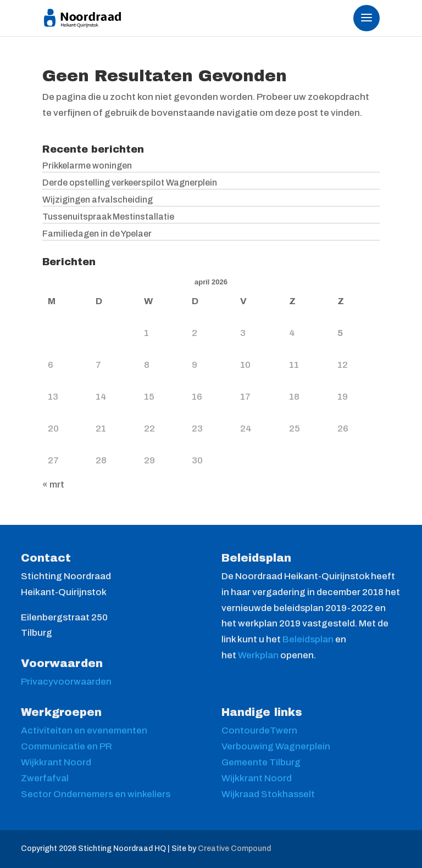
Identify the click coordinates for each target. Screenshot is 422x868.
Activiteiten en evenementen (84, 730)
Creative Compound (234, 849)
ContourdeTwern (259, 730)
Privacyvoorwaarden (66, 682)
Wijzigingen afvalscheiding (98, 200)
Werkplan (259, 655)
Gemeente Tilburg (261, 762)
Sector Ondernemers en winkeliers (96, 794)
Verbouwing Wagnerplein (276, 746)
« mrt (53, 485)
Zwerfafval (45, 778)
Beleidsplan (309, 639)
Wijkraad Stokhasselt (268, 794)
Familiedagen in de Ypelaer (97, 234)
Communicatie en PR (66, 746)
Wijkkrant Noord (56, 762)
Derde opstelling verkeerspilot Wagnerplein (130, 183)
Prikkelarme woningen (87, 166)
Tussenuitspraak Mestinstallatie (108, 217)
